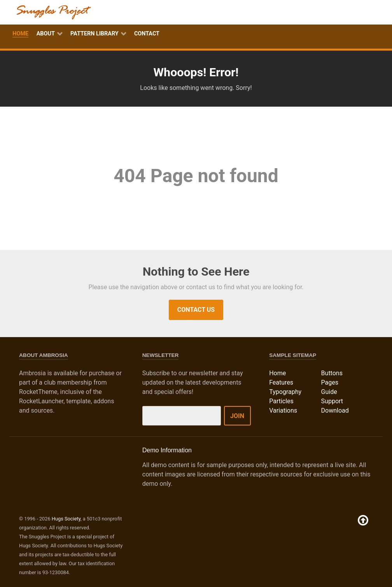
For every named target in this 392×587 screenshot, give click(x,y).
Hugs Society (66, 519)
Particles (281, 401)
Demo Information (167, 450)
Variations (283, 410)
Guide (329, 392)
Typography (285, 392)
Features (281, 382)
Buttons (332, 373)
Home (277, 373)
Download (335, 410)
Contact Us (196, 310)
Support (332, 401)
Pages (330, 382)
